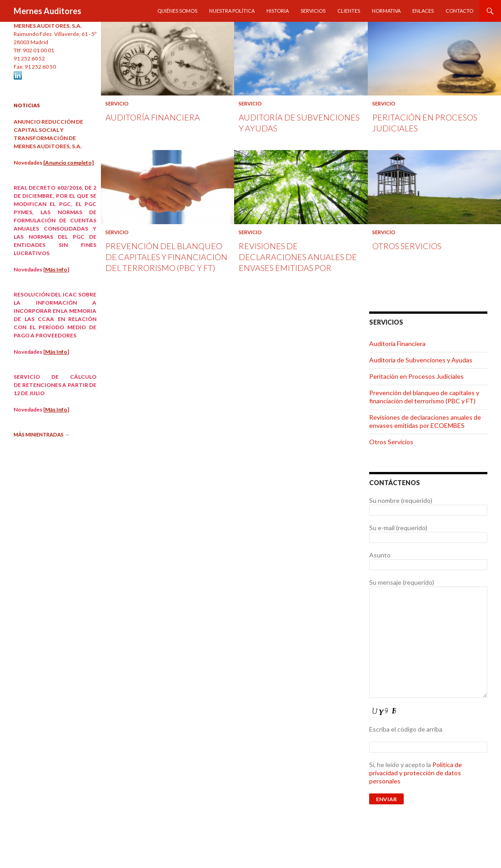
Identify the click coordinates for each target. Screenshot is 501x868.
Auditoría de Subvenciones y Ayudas (421, 360)
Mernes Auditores (48, 11)
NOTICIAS (27, 105)
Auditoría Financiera (153, 117)
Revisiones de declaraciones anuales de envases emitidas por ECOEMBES (425, 421)
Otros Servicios (407, 246)
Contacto (459, 11)
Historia (278, 11)
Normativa (386, 11)
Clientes (349, 11)
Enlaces (423, 11)
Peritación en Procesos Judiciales (416, 376)
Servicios (313, 11)
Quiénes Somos (177, 11)
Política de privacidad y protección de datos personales (416, 773)
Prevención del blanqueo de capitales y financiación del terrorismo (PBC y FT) (166, 257)
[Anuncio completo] (68, 163)
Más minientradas (42, 434)
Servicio (117, 103)
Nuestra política (232, 11)
